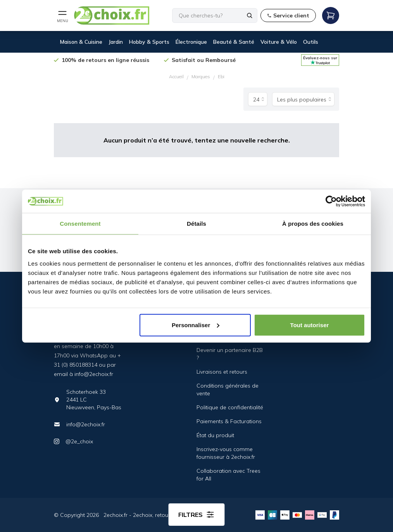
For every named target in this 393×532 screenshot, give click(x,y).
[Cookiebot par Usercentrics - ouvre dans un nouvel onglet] (331, 201)
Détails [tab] (196, 224)
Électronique (191, 42)
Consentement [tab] (80, 224)
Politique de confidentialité (230, 407)
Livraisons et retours (222, 372)
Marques (201, 76)
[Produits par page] (258, 99)
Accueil (176, 76)
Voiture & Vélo (279, 42)
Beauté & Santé (234, 42)
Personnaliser (196, 325)
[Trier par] (303, 99)
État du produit (215, 435)
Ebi (221, 76)
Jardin (116, 42)
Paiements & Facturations (229, 421)
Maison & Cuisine (81, 42)
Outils (311, 42)
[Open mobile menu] (62, 15)
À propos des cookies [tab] (313, 224)
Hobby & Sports (149, 42)
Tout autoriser (310, 325)
